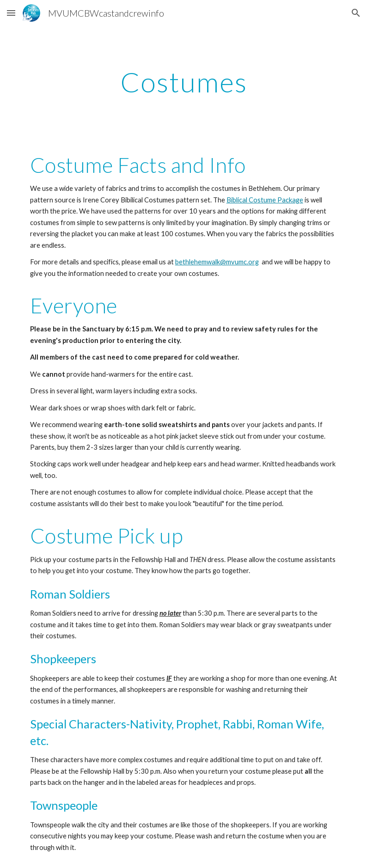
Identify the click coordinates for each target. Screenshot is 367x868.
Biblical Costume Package (265, 200)
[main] (184, 82)
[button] (11, 13)
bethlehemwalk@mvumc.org (217, 262)
